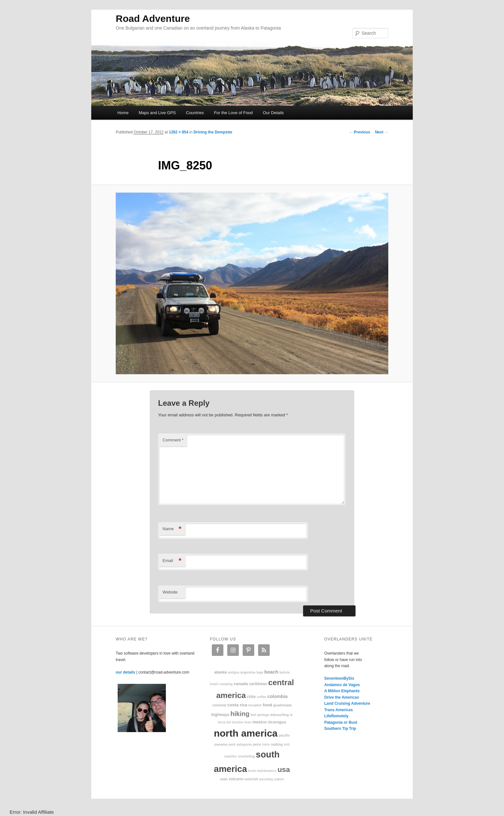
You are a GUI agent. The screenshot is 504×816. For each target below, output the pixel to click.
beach (271, 672)
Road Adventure (153, 18)
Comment (173, 440)
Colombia (278, 696)
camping (226, 684)
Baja (260, 672)
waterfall (251, 779)
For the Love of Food (234, 113)
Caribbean (258, 684)
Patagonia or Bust (341, 722)
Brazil (214, 684)
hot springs (260, 715)
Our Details (273, 113)
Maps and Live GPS (157, 113)
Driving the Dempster (213, 132)
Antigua (234, 672)
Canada (241, 684)
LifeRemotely (336, 716)
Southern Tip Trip (340, 729)
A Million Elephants (342, 691)
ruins (266, 744)
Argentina (248, 672)
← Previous (360, 132)
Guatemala (282, 705)
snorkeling (246, 756)
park (232, 744)
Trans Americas (339, 710)
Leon (248, 722)
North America (246, 733)
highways (220, 715)
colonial (219, 705)
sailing (277, 744)
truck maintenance (262, 771)
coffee (261, 697)
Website (170, 592)
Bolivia (284, 672)
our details (126, 672)
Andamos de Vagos (342, 685)
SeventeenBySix (339, 678)
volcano (236, 779)
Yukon (279, 779)
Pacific (284, 735)
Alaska (220, 672)
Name (172, 529)
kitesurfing (279, 715)
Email (172, 561)
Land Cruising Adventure (347, 703)
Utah (224, 779)
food (268, 705)
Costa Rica (238, 705)
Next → (382, 132)
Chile (251, 697)
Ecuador (255, 705)
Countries (195, 113)
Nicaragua (277, 722)
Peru (257, 744)
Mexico (259, 722)
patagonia (244, 744)
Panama (221, 744)
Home (123, 113)
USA (284, 770)
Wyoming (266, 779)
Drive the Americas (342, 697)
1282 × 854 (178, 132)
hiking (240, 714)
